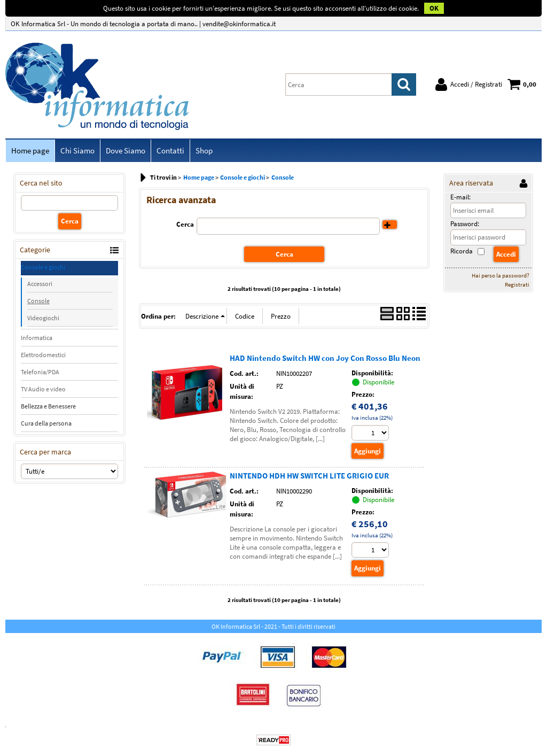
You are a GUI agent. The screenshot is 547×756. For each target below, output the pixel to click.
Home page (30, 151)
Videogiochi (43, 318)
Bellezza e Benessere (48, 406)
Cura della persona (46, 423)
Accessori (40, 284)
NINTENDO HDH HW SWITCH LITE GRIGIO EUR (309, 476)
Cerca (185, 224)
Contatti (170, 151)
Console (38, 301)
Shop (204, 151)
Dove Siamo (126, 151)
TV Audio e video (43, 389)
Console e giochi (43, 267)
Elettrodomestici (43, 355)
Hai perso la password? (501, 275)
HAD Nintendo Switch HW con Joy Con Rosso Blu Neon (325, 358)
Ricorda (462, 251)
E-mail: (460, 197)
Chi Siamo (77, 151)
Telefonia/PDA (40, 372)
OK (434, 8)
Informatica (37, 338)
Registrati (517, 284)
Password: (465, 224)
